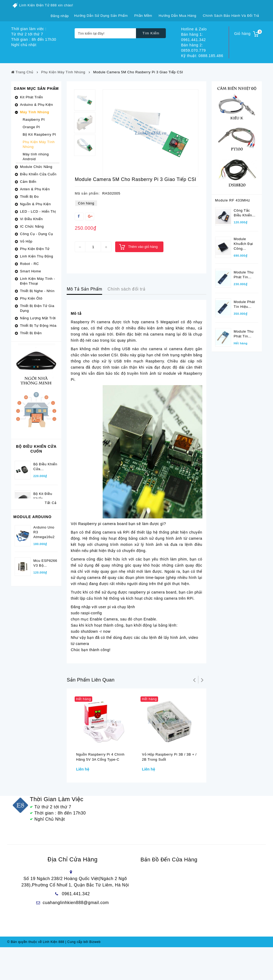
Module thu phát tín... (244, 272)
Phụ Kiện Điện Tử (35, 249)
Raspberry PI (34, 120)
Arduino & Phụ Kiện (37, 105)
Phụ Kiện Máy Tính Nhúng (39, 144)
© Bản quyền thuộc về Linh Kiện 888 (36, 975)
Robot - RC (29, 264)
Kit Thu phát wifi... (44, 657)
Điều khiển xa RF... (246, 479)
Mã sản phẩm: (87, 193)
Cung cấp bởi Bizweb (83, 975)
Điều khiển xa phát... (246, 420)
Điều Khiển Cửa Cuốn (38, 174)
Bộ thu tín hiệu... (243, 449)
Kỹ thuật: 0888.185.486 (202, 56)
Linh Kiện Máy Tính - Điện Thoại (37, 281)
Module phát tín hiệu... (244, 301)
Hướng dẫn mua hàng (177, 16)
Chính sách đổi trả (126, 289)
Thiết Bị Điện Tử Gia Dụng (37, 308)
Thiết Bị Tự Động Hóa (38, 326)
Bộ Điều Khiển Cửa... (45, 462)
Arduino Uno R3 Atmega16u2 (44, 565)
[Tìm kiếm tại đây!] (105, 33)
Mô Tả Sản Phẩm (84, 289)
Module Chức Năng (36, 167)
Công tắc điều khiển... (245, 210)
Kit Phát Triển (31, 97)
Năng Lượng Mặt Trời (38, 318)
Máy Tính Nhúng (35, 112)
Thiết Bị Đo (29, 197)
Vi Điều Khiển (31, 219)
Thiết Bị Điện (31, 333)
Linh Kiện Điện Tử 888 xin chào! (46, 5)
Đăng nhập (60, 16)
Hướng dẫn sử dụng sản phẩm (101, 16)
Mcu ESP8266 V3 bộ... (45, 596)
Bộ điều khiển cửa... (45, 521)
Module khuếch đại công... (243, 241)
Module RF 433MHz (233, 200)
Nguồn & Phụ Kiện (35, 204)
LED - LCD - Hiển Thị (38, 211)
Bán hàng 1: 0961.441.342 (193, 37)
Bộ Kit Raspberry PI (39, 134)
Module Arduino (32, 552)
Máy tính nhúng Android (36, 157)
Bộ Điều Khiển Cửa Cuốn (36, 449)
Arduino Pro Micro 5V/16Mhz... (43, 626)
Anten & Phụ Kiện (35, 189)
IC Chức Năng (32, 226)
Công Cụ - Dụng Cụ (37, 234)
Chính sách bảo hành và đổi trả (231, 16)
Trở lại (194, 680)
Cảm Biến (28, 182)
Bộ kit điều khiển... (43, 492)
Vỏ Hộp (26, 241)
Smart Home (31, 271)
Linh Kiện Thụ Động (37, 256)
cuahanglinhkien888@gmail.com (76, 904)
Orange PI (31, 127)
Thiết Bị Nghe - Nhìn (37, 291)
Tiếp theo (202, 680)
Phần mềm (143, 16)
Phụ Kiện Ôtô (31, 298)
